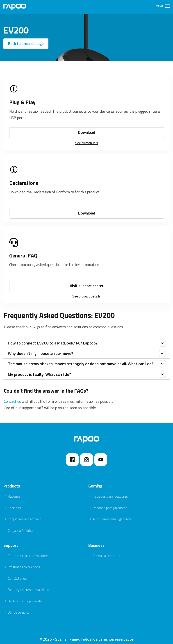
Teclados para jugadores (110, 493)
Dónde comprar (19, 609)
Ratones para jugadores (110, 504)
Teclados (14, 504)
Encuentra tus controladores (29, 552)
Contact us (12, 398)
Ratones (14, 493)
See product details (86, 292)
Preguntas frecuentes (24, 563)
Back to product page (26, 44)
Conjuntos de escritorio (25, 515)
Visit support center (87, 282)
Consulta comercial (106, 552)
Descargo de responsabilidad (28, 586)
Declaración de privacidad (26, 597)
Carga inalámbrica (20, 527)
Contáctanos (17, 574)
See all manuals (87, 139)
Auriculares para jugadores (112, 515)
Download (87, 129)
